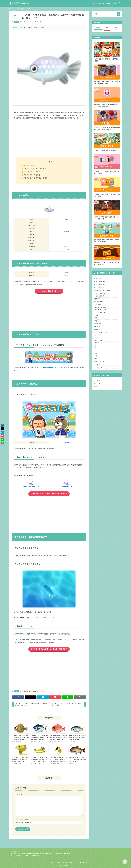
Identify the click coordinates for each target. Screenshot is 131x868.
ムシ (98, 369)
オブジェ (98, 344)
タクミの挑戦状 (100, 302)
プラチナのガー (29, 165)
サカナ (16, 22)
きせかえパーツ (100, 394)
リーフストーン (101, 355)
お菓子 (98, 380)
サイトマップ (60, 862)
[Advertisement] (49, 138)
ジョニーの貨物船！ (102, 317)
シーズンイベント (101, 283)
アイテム (98, 348)
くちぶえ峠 (100, 314)
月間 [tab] (116, 28)
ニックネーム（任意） (22, 819)
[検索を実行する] (118, 14)
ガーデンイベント (101, 287)
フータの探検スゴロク (103, 325)
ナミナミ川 (67, 232)
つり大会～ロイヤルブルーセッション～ (54, 368)
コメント (19, 795)
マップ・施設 (100, 310)
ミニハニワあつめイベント (104, 295)
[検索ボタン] (120, 3)
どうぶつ (98, 306)
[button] (18, 697)
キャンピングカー (101, 390)
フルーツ (99, 376)
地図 (98, 383)
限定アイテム (100, 340)
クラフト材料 (100, 362)
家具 (97, 332)
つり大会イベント (101, 291)
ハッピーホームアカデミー (104, 321)
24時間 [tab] (98, 28)
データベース (100, 398)
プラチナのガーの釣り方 (32, 175)
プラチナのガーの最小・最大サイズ (36, 169)
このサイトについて (49, 862)
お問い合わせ (84, 862)
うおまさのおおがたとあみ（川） (31, 484)
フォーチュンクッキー (102, 299)
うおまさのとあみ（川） (67, 484)
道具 (98, 387)
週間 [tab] (107, 28)
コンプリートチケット (103, 351)
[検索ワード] (107, 14)
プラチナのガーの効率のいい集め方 (36, 178)
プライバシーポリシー (72, 862)
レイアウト (99, 279)
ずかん (98, 328)
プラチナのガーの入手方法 (33, 172)
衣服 (97, 336)
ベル (98, 358)
